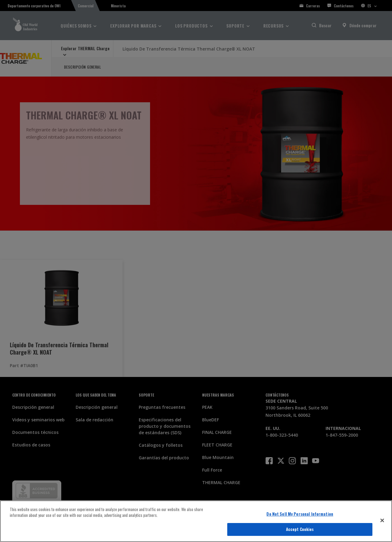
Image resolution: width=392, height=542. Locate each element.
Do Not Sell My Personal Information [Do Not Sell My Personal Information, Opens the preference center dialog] (300, 514)
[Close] (382, 520)
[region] (196, 521)
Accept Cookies (300, 529)
